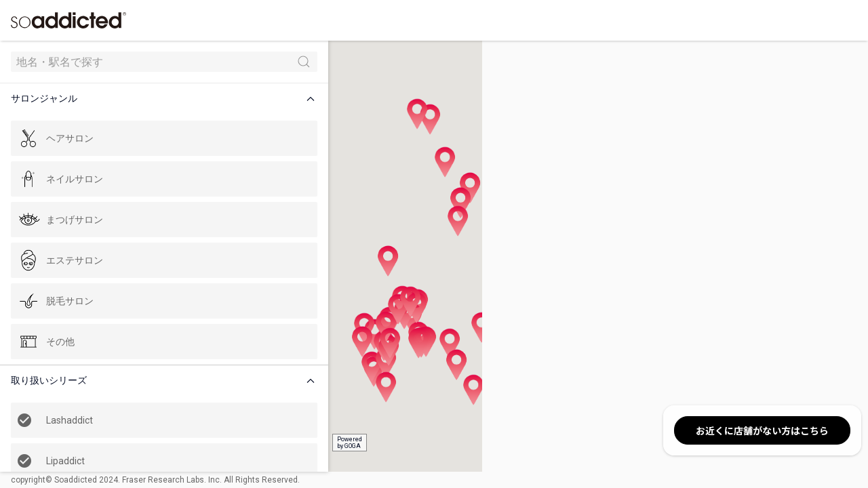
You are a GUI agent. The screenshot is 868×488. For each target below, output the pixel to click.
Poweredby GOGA (252, 443)
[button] (118, 99)
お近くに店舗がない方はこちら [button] (762, 430)
